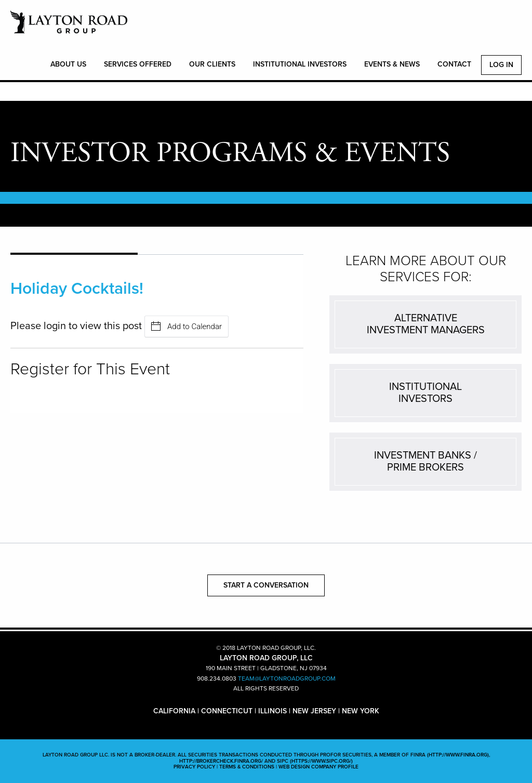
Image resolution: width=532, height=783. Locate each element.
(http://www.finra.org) (458, 755)
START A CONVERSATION (266, 585)
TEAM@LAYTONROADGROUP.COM (287, 678)
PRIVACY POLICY (194, 767)
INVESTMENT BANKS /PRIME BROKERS (425, 461)
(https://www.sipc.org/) (321, 761)
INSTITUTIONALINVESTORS (425, 393)
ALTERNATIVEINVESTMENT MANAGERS (426, 324)
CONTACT (454, 64)
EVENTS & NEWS (392, 64)
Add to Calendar (187, 326)
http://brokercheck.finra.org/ (221, 761)
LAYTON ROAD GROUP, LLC (69, 28)
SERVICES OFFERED (138, 64)
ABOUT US (68, 64)
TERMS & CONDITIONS (247, 767)
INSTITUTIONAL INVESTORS (300, 64)
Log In (501, 65)
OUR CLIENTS (212, 64)
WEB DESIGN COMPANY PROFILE (318, 767)
